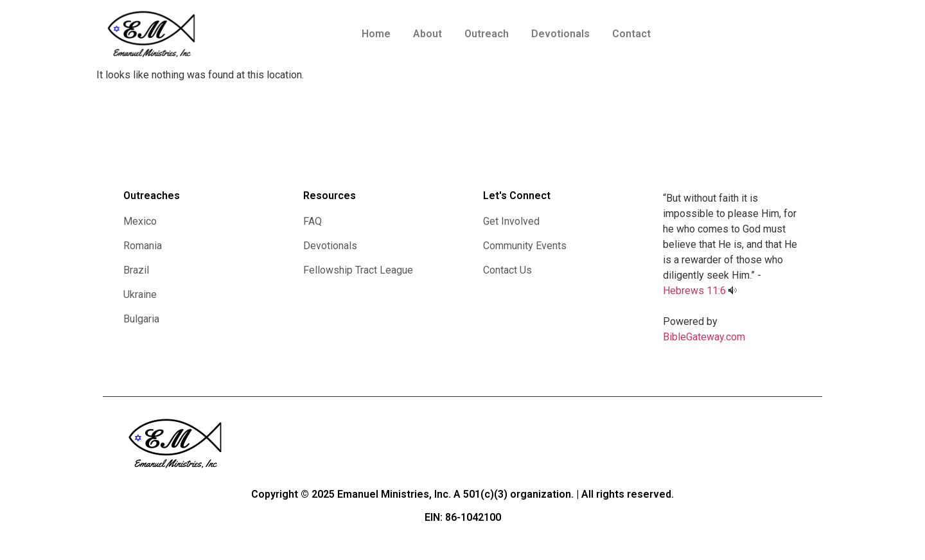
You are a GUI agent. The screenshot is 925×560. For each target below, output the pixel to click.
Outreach (487, 34)
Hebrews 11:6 (694, 291)
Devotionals (560, 34)
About (427, 34)
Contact (631, 34)
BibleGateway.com (704, 337)
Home (376, 34)
